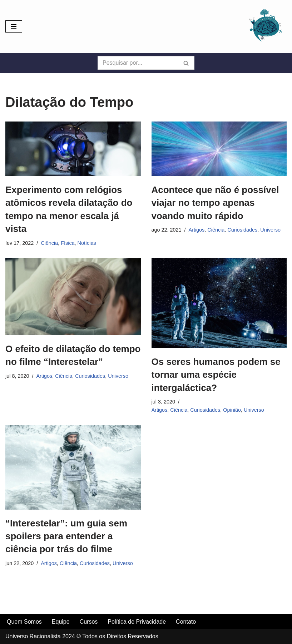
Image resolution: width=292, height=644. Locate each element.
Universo (270, 230)
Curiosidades (242, 230)
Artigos (197, 230)
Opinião (232, 410)
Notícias (87, 243)
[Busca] (138, 63)
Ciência (49, 243)
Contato (186, 622)
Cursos (89, 622)
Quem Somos (24, 622)
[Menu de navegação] (14, 26)
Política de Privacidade (137, 622)
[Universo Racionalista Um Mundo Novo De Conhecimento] (265, 26)
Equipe (61, 622)
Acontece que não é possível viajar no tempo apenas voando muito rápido (215, 203)
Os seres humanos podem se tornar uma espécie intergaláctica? (216, 375)
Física (68, 243)
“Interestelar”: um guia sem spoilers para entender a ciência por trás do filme (66, 536)
